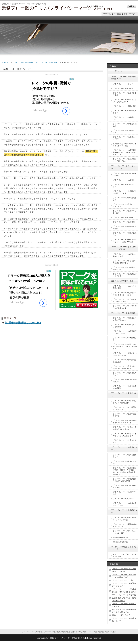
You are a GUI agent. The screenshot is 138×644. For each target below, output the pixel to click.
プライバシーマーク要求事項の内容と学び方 (125, 525)
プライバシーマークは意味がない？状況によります (125, 192)
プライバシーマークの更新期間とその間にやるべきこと (125, 421)
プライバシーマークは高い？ (124, 499)
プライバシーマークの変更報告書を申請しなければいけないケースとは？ (125, 152)
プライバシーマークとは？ (123, 84)
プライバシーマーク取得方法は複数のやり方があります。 (125, 367)
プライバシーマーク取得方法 (123, 313)
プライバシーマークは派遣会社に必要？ (125, 138)
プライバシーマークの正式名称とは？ (125, 112)
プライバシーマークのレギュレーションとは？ (125, 532)
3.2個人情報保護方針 (121, 537)
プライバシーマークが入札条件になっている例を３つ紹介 (125, 241)
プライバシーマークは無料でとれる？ (125, 493)
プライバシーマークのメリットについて (125, 175)
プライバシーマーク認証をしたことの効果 (125, 326)
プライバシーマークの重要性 (124, 180)
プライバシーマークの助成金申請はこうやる (125, 504)
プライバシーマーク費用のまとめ (125, 462)
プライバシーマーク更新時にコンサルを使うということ (125, 294)
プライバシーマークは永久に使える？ (125, 441)
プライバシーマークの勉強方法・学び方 (124, 268)
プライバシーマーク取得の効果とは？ (125, 234)
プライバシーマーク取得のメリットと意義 (125, 205)
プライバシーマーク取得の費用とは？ (125, 456)
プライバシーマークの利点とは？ (124, 186)
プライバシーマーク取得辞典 (69, 638)
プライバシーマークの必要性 (124, 222)
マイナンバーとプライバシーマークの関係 (125, 555)
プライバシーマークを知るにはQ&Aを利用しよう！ (125, 101)
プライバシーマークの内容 (123, 88)
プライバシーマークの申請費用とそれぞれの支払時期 (125, 480)
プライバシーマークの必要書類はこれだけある (125, 332)
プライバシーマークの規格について (26, 62)
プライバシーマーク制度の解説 (125, 106)
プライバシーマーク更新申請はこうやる (125, 415)
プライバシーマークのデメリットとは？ (125, 212)
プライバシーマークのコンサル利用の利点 (125, 287)
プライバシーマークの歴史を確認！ (125, 125)
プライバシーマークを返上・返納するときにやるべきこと (125, 428)
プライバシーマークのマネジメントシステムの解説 (125, 519)
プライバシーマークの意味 (123, 217)
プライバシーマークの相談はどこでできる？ (125, 275)
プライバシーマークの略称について (125, 118)
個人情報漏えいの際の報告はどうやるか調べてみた (125, 145)
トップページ (5, 62)
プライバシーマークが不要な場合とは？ (125, 227)
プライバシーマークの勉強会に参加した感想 (125, 255)
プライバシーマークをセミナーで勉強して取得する (125, 262)
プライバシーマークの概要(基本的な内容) (123, 78)
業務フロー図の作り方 (121, 615)
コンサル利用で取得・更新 (122, 281)
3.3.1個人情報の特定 (50, 62)
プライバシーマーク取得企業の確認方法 (125, 381)
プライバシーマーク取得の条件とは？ (125, 374)
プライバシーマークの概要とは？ (124, 131)
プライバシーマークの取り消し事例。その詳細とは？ (125, 402)
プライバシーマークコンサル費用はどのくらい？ (125, 307)
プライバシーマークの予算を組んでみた (125, 486)
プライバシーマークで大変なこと (125, 339)
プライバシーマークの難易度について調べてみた (125, 160)
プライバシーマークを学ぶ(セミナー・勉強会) (123, 248)
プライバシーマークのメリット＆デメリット (124, 167)
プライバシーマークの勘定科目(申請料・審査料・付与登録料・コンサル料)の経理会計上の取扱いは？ (125, 471)
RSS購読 (117, 14)
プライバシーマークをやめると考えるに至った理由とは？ (125, 435)
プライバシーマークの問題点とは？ (125, 199)
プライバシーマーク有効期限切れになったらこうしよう (125, 408)
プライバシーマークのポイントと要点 (125, 94)
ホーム (108, 14)
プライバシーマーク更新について (124, 394)
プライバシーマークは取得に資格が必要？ (125, 387)
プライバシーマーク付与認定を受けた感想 (125, 361)
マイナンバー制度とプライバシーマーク (124, 548)
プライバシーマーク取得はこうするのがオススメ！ (125, 319)
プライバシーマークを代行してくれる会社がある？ (125, 300)
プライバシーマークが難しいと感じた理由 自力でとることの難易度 (125, 346)
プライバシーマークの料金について (124, 448)
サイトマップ (129, 14)
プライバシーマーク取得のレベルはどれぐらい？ (125, 354)
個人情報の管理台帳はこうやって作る (23, 323)
